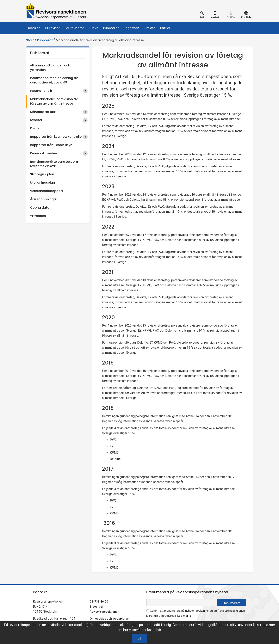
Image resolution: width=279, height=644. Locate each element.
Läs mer (185, 616)
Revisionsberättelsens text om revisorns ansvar (54, 164)
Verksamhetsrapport (47, 191)
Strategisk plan (42, 174)
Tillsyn (94, 28)
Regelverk (131, 28)
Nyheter (36, 120)
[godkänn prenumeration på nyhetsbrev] (148, 611)
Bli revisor (52, 28)
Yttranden (38, 216)
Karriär (165, 28)
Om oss (149, 28)
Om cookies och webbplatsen (110, 619)
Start (30, 40)
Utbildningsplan (42, 183)
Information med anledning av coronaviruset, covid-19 (54, 80)
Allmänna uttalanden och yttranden (50, 68)
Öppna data (40, 208)
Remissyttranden (43, 153)
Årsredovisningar (43, 199)
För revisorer (74, 28)
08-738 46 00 (99, 602)
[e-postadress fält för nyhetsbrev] (182, 603)
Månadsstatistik (43, 112)
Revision (34, 28)
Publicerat (111, 28)
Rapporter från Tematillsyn (51, 145)
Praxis (35, 128)
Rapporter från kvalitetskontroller (56, 137)
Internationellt (41, 91)
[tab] (202, 15)
